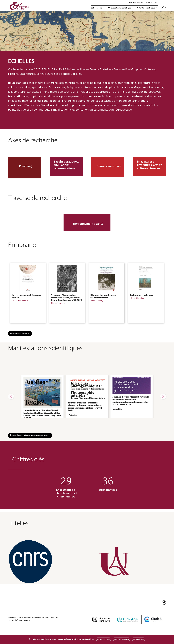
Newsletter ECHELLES (136, 3)
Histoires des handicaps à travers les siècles (103, 296)
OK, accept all (103, 639)
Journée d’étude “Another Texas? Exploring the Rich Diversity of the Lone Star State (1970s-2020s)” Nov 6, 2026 (42, 414)
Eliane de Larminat (59, 303)
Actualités (73, 415)
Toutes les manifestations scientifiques (29, 435)
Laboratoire (97, 8)
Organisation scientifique (120, 8)
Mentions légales (15, 617)
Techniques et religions (141, 295)
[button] (11, 396)
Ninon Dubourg (97, 300)
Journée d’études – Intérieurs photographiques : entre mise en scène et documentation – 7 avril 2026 (85, 407)
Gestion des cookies (51, 617)
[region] (87, 396)
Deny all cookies (121, 639)
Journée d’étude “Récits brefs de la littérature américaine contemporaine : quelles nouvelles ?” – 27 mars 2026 (131, 401)
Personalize (138, 639)
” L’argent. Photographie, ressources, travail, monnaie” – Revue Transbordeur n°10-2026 (67, 298)
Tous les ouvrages (19, 334)
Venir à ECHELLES (153, 3)
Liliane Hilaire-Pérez (20, 300)
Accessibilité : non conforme (19, 620)
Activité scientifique (146, 8)
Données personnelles (32, 617)
